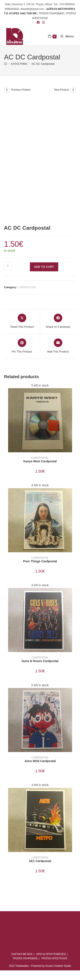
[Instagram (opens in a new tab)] (43, 22)
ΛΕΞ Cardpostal (40, 861)
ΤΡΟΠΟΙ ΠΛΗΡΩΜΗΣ (25, 958)
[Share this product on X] (22, 321)
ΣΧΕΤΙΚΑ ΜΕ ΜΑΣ (22, 954)
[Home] (5, 64)
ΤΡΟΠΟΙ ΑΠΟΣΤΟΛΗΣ (54, 958)
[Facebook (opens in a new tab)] (38, 22)
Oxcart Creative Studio (58, 966)
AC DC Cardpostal (43, 64)
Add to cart (44, 267)
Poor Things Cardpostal (40, 561)
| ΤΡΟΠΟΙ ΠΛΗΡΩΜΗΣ (51, 13)
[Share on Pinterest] (22, 346)
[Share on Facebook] (58, 321)
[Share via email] (58, 346)
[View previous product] (7, 90)
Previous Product (21, 90)
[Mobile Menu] (66, 36)
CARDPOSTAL (27, 287)
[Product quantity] (8, 266)
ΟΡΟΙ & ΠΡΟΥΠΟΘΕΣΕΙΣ (51, 954)
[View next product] (73, 90)
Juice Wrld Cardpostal (40, 761)
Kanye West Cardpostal (40, 461)
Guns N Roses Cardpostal (40, 661)
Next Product (62, 90)
